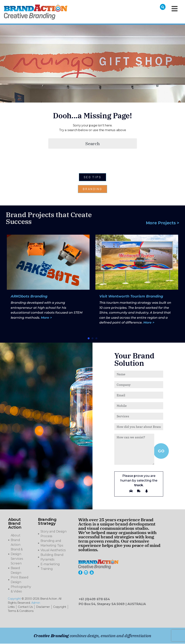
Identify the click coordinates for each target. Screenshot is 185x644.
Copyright (14, 599)
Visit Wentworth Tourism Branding (131, 297)
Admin (36, 603)
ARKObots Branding (29, 297)
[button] (89, 339)
